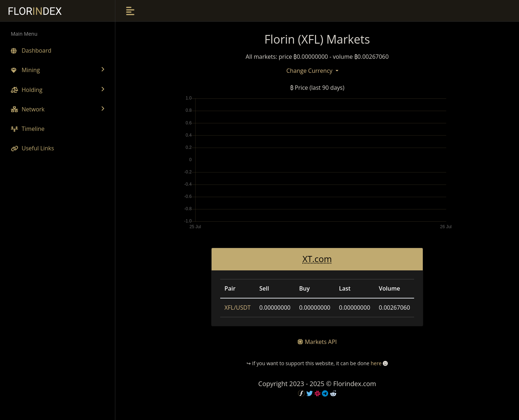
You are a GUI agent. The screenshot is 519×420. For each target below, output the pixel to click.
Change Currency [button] (310, 71)
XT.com (317, 259)
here (376, 363)
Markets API (321, 342)
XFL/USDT (238, 308)
